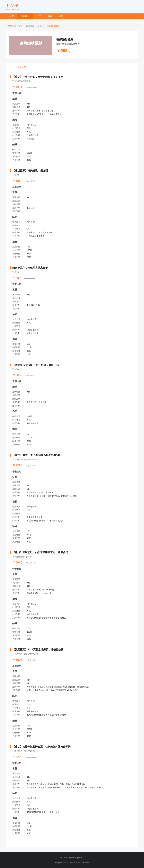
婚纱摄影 (25, 16)
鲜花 (39, 16)
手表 (50, 16)
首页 (12, 16)
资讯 (61, 16)
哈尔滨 (40, 26)
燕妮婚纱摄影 (65, 40)
